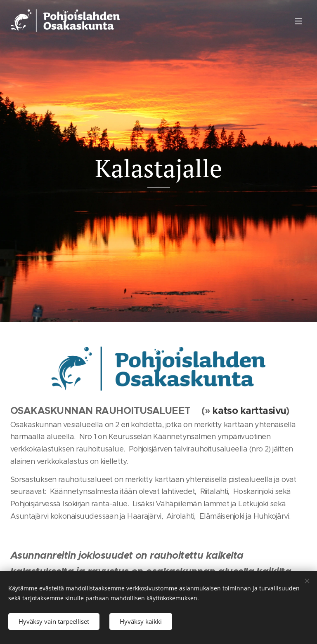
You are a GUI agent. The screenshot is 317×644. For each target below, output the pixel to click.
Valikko (298, 21)
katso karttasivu (249, 411)
